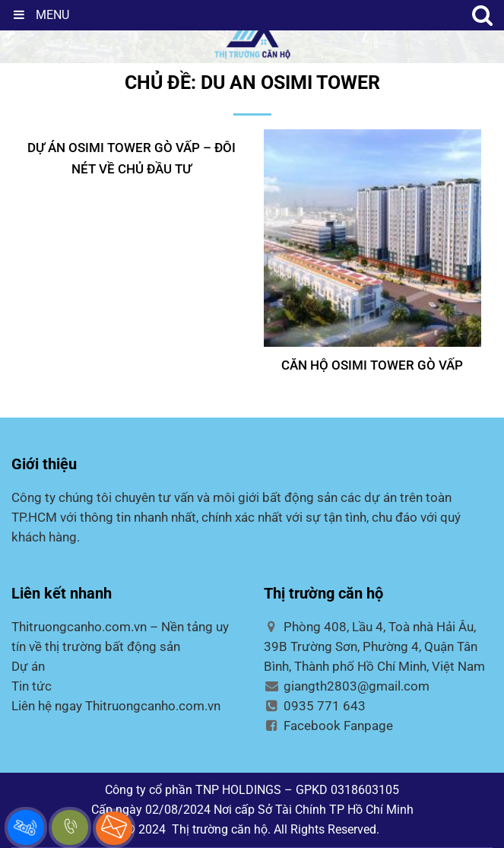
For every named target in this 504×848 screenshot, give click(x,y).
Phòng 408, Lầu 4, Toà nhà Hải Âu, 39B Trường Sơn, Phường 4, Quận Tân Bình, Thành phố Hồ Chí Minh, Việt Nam (374, 646)
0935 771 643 (315, 706)
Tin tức (32, 686)
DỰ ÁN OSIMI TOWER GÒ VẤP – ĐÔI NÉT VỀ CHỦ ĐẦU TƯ (132, 158)
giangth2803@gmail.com (347, 686)
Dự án (28, 666)
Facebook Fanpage (329, 726)
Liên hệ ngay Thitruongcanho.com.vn (116, 706)
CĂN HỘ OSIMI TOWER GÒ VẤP (372, 365)
